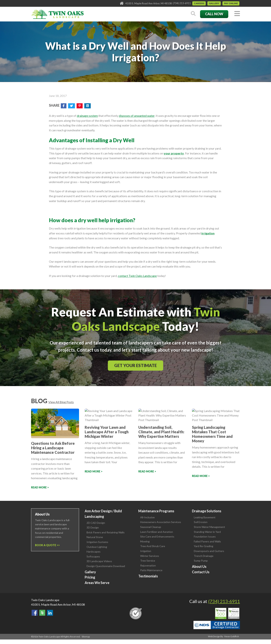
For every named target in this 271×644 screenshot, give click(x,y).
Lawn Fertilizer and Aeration (157, 532)
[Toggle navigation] (237, 14)
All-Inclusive (147, 517)
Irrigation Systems (97, 542)
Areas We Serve (97, 583)
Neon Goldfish (232, 636)
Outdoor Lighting (97, 547)
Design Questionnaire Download (106, 566)
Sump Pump (201, 561)
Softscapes (93, 556)
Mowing (145, 541)
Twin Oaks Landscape (45, 600)
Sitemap (86, 637)
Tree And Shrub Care (153, 546)
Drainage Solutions (207, 511)
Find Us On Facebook (35, 613)
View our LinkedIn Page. (50, 613)
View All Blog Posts (61, 402)
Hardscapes (94, 552)
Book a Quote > (47, 545)
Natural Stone (95, 537)
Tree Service (148, 561)
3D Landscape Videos (99, 561)
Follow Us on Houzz (42, 613)
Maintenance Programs (156, 511)
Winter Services (150, 556)
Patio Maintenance (151, 570)
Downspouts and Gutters (209, 551)
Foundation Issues (205, 536)
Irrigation (146, 551)
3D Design (93, 527)
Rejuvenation (148, 565)
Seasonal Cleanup (151, 527)
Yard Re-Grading (204, 546)
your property (174, 153)
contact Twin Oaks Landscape (137, 276)
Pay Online (231, 3)
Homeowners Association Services (161, 522)
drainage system (87, 116)
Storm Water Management (209, 527)
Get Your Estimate (135, 365)
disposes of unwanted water (137, 116)
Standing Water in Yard (207, 532)
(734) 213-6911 (182, 3)
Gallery (214, 3)
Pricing (90, 577)
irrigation (208, 233)
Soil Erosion (201, 522)
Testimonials (148, 576)
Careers (199, 3)
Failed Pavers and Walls (207, 541)
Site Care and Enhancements (157, 536)
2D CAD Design (96, 523)
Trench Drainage (204, 556)
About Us (199, 566)
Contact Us (201, 572)
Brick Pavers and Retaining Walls (106, 532)
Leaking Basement (205, 517)
